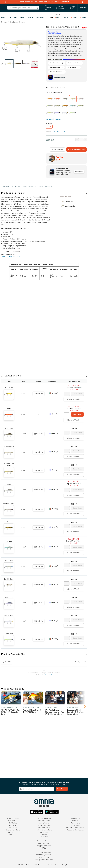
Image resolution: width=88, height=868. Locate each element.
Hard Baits (13, 22)
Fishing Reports (44, 821)
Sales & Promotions (13, 830)
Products (4, 22)
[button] (44, 193)
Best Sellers (13, 823)
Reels (22, 18)
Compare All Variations (54, 119)
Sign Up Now (62, 789)
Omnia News (75, 823)
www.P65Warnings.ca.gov (11, 256)
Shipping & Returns (44, 846)
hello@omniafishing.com (44, 860)
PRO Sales (13, 828)
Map (57, 18)
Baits (3, 18)
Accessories (40, 18)
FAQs (44, 848)
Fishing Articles (44, 823)
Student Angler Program (75, 830)
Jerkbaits (22, 22)
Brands (74, 18)
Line (9, 18)
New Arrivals (13, 821)
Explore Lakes (44, 832)
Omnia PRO (44, 835)
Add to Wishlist (57, 149)
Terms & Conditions (53, 865)
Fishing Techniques (44, 825)
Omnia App (44, 837)
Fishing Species (44, 828)
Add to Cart (77, 414)
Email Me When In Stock (76, 149)
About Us (75, 821)
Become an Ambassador (75, 828)
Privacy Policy (66, 865)
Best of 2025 (13, 832)
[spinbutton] (67, 394)
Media (83, 18)
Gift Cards (13, 835)
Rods (16, 18)
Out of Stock (77, 394)
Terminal (30, 18)
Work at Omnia (75, 825)
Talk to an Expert (44, 843)
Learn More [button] (79, 172)
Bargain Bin (13, 825)
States (65, 18)
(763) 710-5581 (44, 857)
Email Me (39, 394)
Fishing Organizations (44, 830)
